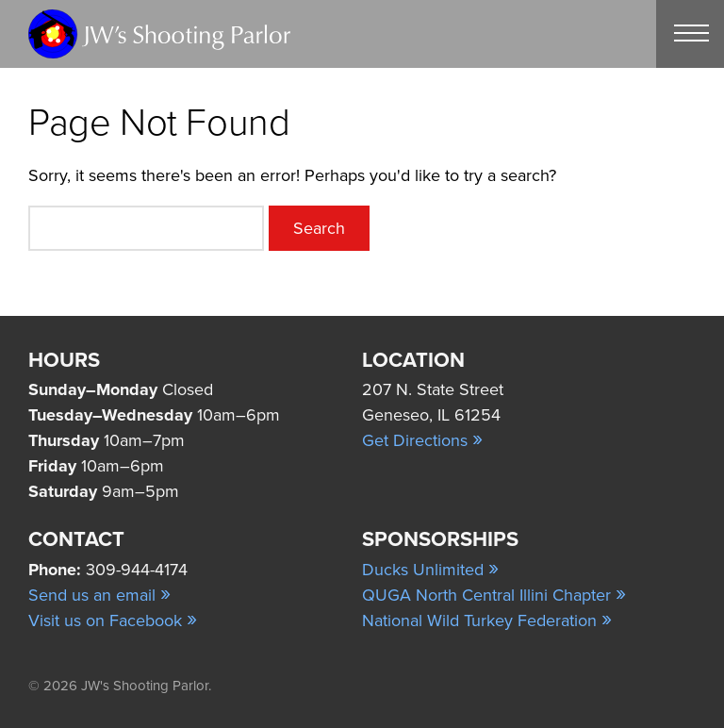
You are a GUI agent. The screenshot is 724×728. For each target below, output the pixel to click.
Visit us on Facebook (113, 620)
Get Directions (422, 440)
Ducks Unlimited (430, 570)
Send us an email (99, 595)
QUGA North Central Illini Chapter (494, 595)
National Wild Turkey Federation (487, 620)
